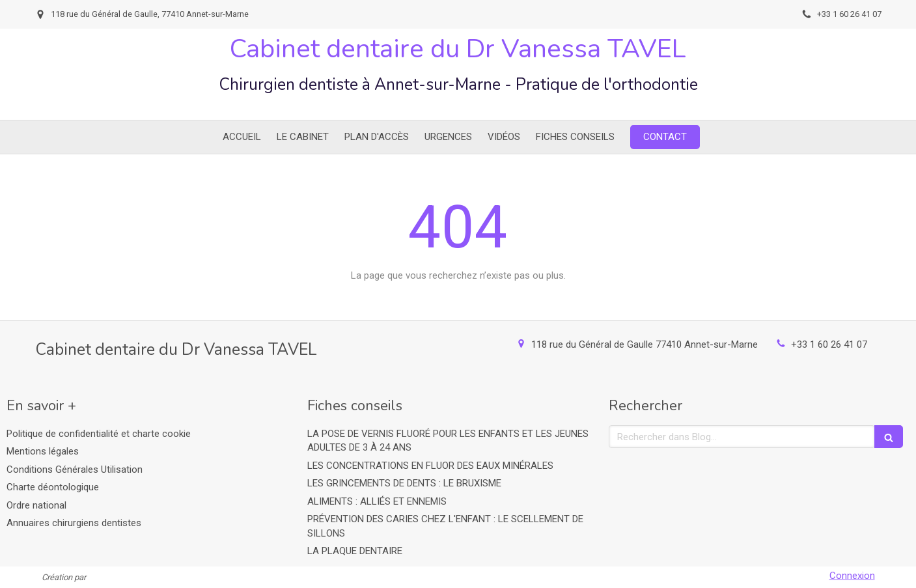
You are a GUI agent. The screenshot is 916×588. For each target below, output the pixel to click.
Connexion (852, 576)
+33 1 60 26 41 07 (829, 344)
